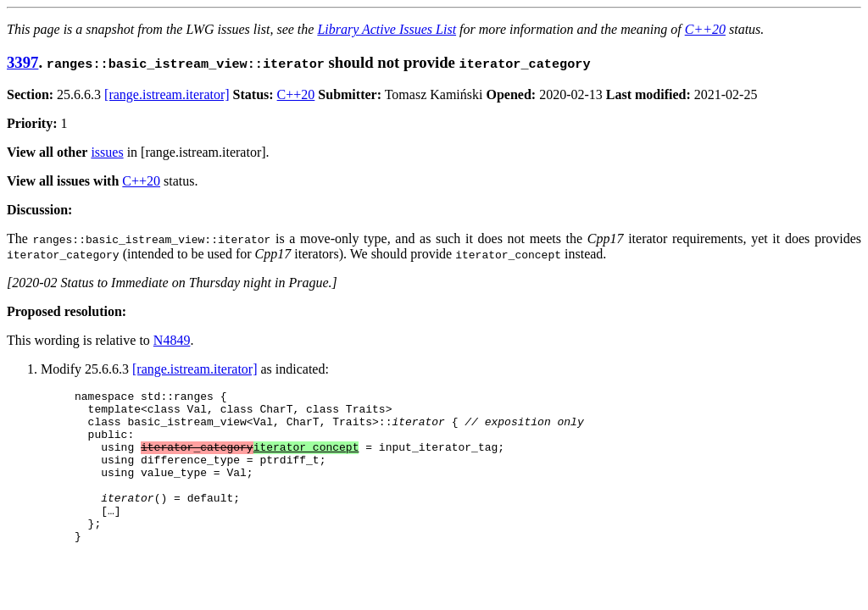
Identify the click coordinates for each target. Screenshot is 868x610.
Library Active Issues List (387, 29)
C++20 (705, 29)
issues (107, 152)
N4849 (172, 340)
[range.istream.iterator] (167, 94)
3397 (22, 62)
